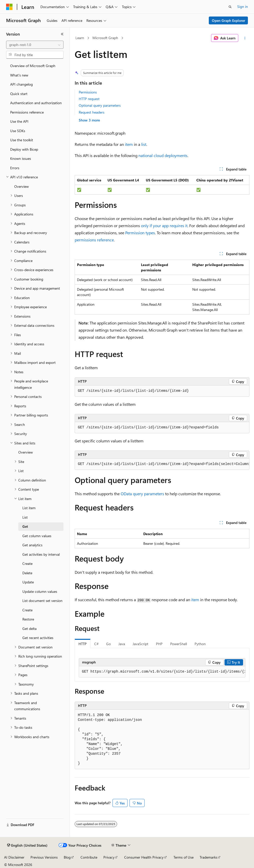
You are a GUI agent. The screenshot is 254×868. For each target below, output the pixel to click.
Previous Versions (44, 857)
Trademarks (209, 857)
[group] (162, 464)
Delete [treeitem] (27, 573)
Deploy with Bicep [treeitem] (24, 149)
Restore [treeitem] (28, 619)
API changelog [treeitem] (21, 84)
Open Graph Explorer (228, 20)
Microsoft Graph (105, 38)
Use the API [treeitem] (19, 121)
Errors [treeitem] (15, 168)
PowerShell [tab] (179, 644)
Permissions (88, 92)
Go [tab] (108, 644)
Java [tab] (122, 644)
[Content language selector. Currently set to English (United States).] (27, 845)
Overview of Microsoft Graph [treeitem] (33, 66)
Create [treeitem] (27, 563)
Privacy (109, 857)
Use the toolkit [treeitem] (22, 140)
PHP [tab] (159, 644)
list (144, 144)
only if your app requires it (164, 226)
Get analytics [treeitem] (32, 545)
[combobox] (35, 45)
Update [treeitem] (28, 582)
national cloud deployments (163, 155)
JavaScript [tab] (140, 644)
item (129, 144)
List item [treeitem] (29, 508)
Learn (80, 38)
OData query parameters (142, 494)
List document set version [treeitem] (42, 601)
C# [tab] (96, 644)
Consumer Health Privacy (144, 857)
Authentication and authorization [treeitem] (36, 103)
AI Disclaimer (14, 857)
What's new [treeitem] (19, 75)
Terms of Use (184, 857)
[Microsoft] (9, 7)
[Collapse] (62, 34)
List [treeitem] (25, 517)
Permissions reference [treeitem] (27, 112)
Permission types (140, 233)
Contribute (89, 857)
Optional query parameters (100, 105)
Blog (67, 857)
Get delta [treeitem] (29, 629)
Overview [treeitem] (21, 186)
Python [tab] (200, 644)
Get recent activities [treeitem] (38, 638)
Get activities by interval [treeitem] (41, 554)
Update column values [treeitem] (40, 591)
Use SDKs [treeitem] (18, 131)
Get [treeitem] (25, 526)
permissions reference (94, 240)
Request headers (92, 112)
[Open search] (230, 7)
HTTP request (89, 99)
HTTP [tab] (83, 644)
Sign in (243, 6)
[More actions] (245, 38)
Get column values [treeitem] (37, 536)
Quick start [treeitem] (19, 94)
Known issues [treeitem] (21, 158)
